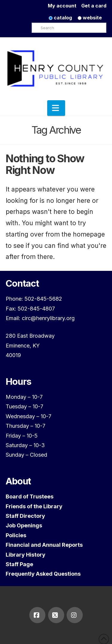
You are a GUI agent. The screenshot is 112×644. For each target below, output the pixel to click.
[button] (56, 108)
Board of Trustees (30, 496)
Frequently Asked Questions (43, 574)
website (90, 18)
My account (65, 6)
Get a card (94, 6)
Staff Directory (25, 516)
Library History (26, 555)
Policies (16, 535)
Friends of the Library (34, 506)
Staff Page (19, 564)
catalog (60, 18)
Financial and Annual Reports (44, 545)
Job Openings (24, 525)
